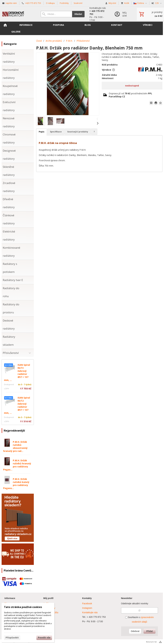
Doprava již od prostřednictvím (130, 95)
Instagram (87, 608)
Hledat (78, 14)
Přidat (150, 631)
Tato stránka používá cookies (23, 607)
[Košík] (150, 14)
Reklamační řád (151, 642)
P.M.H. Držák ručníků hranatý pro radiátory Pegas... (17, 465)
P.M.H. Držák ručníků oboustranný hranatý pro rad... (15, 446)
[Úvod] (18, 14)
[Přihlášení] (122, 14)
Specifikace (56, 132)
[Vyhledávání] (56, 14)
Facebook (87, 603)
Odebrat (135, 631)
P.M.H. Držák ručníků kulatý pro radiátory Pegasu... (16, 484)
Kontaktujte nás (90, 612)
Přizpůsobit (12, 638)
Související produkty (78, 132)
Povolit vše (44, 638)
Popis (42, 132)
